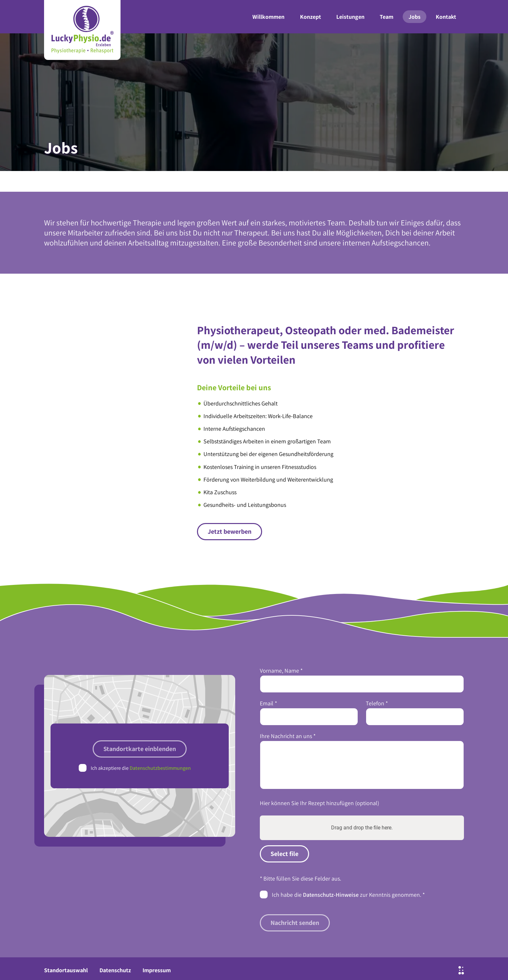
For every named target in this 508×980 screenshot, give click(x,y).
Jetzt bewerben (230, 531)
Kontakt (446, 17)
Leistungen (350, 17)
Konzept (311, 17)
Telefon (377, 703)
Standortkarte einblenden (140, 749)
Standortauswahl (66, 970)
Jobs (415, 17)
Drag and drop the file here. (362, 828)
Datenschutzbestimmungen (160, 768)
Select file (284, 854)
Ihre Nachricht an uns (288, 736)
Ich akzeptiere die (141, 768)
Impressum (157, 970)
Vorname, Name (281, 671)
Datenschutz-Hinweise (331, 895)
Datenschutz (115, 970)
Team (387, 17)
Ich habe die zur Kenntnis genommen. (348, 895)
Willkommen (268, 17)
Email (268, 703)
